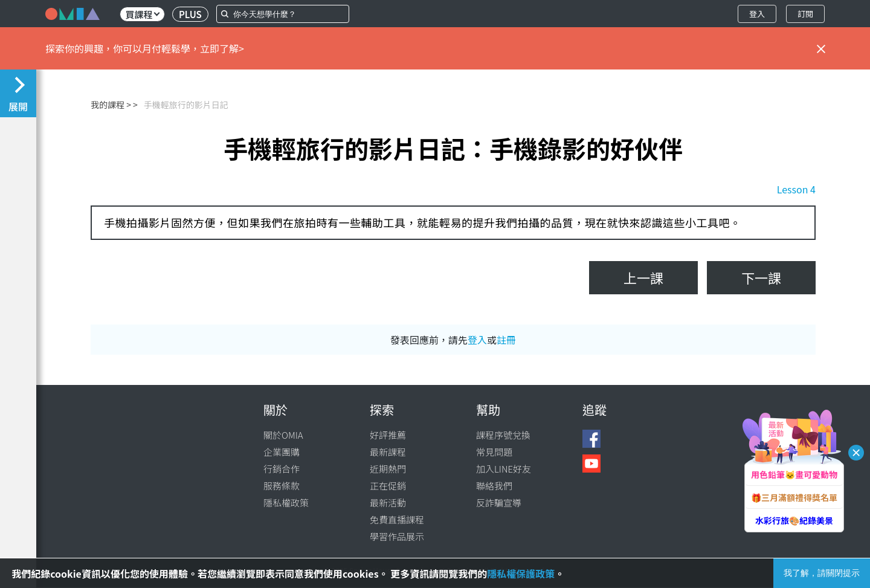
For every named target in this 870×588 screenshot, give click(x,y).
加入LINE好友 (504, 469)
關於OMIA (283, 435)
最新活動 (388, 502)
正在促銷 (388, 486)
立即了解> (222, 48)
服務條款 (282, 486)
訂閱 (805, 14)
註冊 (506, 340)
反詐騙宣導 (499, 502)
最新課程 (388, 452)
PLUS (190, 14)
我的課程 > (111, 105)
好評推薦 (388, 435)
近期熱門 (388, 469)
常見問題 (494, 452)
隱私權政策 (286, 502)
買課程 (142, 14)
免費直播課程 (397, 519)
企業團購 (282, 452)
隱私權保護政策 (521, 573)
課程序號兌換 (503, 435)
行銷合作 (282, 469)
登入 (757, 14)
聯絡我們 (494, 486)
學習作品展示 (397, 536)
